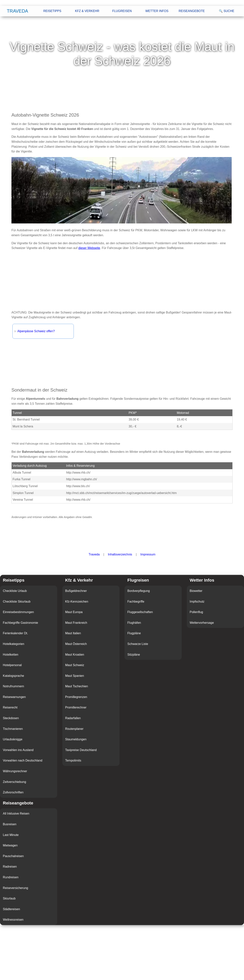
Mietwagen (10, 845)
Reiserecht (10, 707)
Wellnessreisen (13, 920)
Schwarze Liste (138, 644)
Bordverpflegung (138, 591)
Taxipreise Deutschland (81, 750)
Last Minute (11, 835)
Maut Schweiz (75, 665)
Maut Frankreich (76, 623)
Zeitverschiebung (14, 782)
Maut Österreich (76, 644)
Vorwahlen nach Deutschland (23, 760)
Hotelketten (11, 655)
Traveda (18, 11)
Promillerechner (76, 707)
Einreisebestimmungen (18, 612)
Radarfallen (73, 718)
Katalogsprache (13, 676)
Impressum (148, 554)
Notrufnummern (13, 686)
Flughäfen (134, 623)
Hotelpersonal (12, 665)
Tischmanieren (13, 729)
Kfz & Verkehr (87, 11)
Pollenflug (196, 612)
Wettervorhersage (202, 623)
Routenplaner (74, 729)
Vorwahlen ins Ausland (18, 750)
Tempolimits (73, 760)
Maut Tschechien (77, 686)
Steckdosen (11, 718)
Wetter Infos (157, 11)
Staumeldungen (76, 739)
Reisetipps (52, 11)
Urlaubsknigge (13, 739)
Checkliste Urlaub (15, 591)
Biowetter (196, 591)
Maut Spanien (75, 676)
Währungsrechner (15, 771)
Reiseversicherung (16, 888)
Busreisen (10, 824)
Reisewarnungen (14, 697)
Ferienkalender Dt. (15, 633)
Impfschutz (197, 602)
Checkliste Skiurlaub (17, 602)
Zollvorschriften (13, 792)
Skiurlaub (9, 898)
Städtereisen (11, 909)
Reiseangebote (192, 11)
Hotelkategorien (14, 644)
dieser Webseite (89, 248)
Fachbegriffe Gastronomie (20, 623)
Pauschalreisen (13, 856)
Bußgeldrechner (76, 591)
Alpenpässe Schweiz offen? (36, 331)
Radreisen (10, 867)
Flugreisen (122, 11)
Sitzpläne (134, 655)
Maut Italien (73, 633)
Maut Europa (74, 612)
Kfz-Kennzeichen (77, 602)
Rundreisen (11, 877)
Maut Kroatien (75, 655)
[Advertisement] (122, 280)
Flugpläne (134, 633)
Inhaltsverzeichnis (120, 554)
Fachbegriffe (136, 602)
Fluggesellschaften (140, 612)
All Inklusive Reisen (16, 814)
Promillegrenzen (76, 697)
